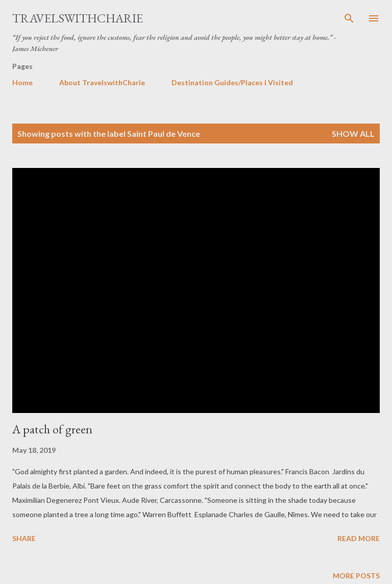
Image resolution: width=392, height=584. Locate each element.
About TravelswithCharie (102, 82)
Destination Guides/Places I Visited (232, 82)
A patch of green (52, 429)
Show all (353, 133)
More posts (356, 576)
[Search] (349, 18)
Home (22, 82)
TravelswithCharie (78, 18)
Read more (359, 538)
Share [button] (24, 538)
